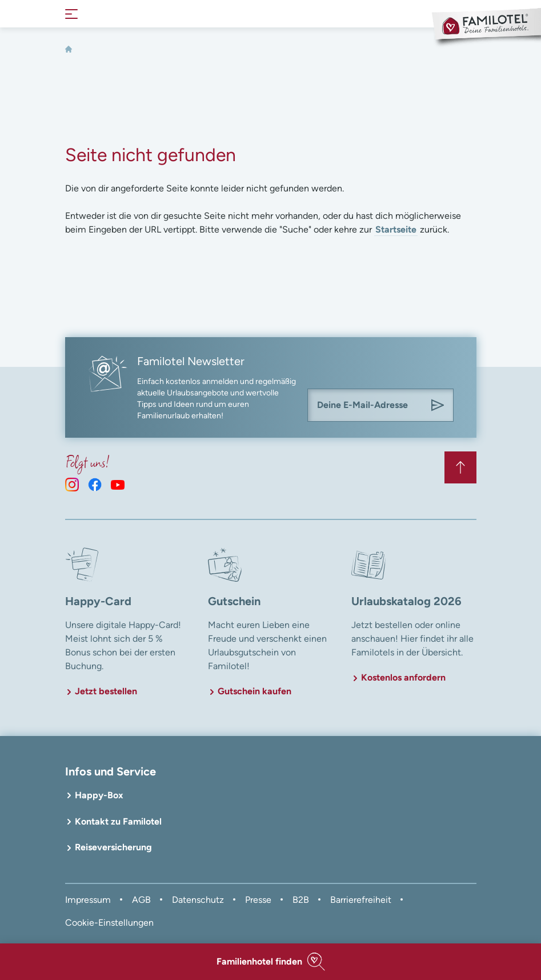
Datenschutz (198, 900)
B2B (301, 900)
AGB (141, 900)
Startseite (396, 229)
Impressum (88, 900)
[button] (270, 962)
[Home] (69, 49)
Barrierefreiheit (361, 900)
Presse (258, 900)
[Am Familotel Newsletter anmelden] (438, 405)
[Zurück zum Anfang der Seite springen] (460, 467)
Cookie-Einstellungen (109, 923)
